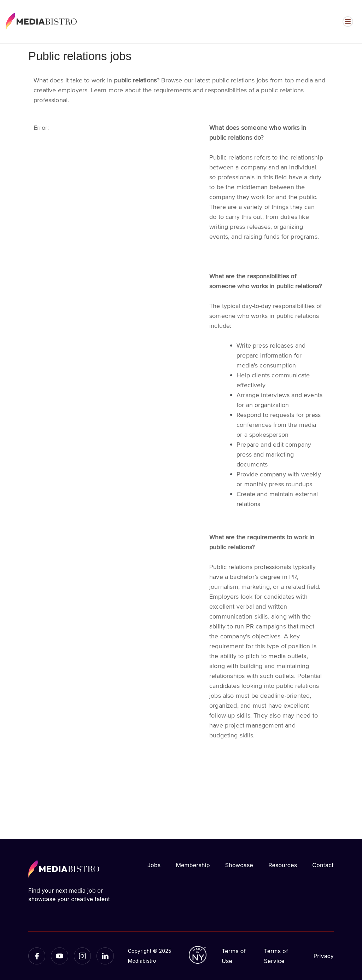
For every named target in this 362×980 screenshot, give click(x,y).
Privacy (324, 956)
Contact (323, 865)
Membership (193, 865)
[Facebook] (37, 956)
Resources (283, 865)
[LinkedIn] (105, 956)
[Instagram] (82, 956)
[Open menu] (348, 22)
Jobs (154, 865)
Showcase (239, 865)
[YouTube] (59, 956)
